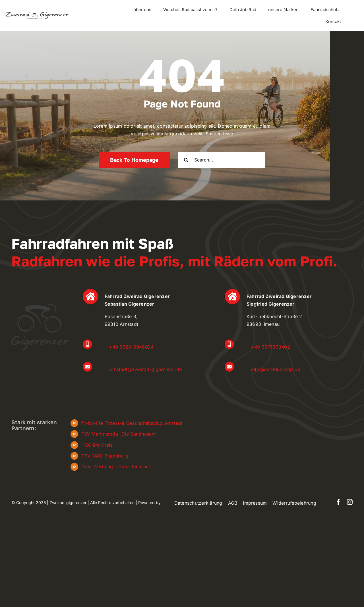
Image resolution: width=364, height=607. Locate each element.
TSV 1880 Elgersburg (105, 456)
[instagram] (350, 502)
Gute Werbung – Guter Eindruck (116, 467)
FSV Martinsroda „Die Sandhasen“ (119, 434)
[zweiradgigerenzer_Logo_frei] (37, 14)
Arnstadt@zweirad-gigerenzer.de (145, 369)
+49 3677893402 (271, 347)
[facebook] (338, 502)
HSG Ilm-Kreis (97, 445)
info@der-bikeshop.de (276, 369)
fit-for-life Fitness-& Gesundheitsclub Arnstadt (132, 423)
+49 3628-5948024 (131, 347)
